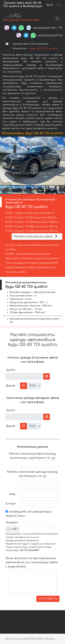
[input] (25, 376)
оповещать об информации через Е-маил (28, 514)
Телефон (12, 523)
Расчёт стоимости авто (36, 237)
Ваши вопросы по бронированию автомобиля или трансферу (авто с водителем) (32, 562)
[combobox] (13, 529)
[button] (62, 161)
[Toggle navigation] (57, 18)
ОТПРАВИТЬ (48, 599)
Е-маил (11, 504)
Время (10, 386)
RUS (50, 5)
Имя (12, 494)
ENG (59, 5)
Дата (11, 370)
